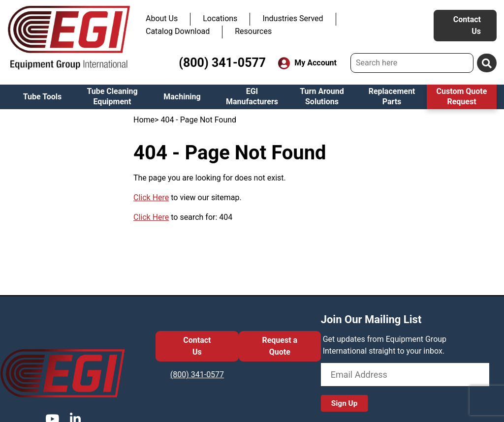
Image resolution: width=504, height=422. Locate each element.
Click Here (151, 197)
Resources (253, 31)
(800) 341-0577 (222, 63)
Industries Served (293, 18)
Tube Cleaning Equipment (112, 96)
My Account (307, 63)
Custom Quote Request (462, 96)
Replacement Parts (392, 96)
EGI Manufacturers (252, 96)
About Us (162, 18)
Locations (220, 18)
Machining (182, 97)
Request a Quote (280, 346)
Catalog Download (178, 31)
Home (144, 120)
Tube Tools (43, 97)
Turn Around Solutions (322, 96)
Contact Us (467, 25)
